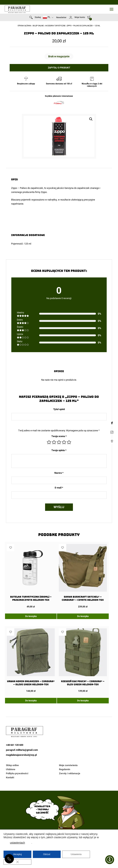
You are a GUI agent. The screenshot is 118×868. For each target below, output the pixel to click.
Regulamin (65, 769)
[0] (89, 17)
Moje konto (80, 17)
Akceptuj (17, 854)
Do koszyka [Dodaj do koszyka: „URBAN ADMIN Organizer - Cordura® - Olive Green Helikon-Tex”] (31, 701)
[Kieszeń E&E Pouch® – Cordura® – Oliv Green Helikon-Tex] (83, 660)
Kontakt (10, 777)
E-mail (59, 488)
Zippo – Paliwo (19, 188)
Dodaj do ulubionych (11, 548)
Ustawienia (76, 854)
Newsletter (61, 17)
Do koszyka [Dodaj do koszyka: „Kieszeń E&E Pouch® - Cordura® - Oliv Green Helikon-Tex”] (83, 701)
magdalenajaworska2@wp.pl (21, 755)
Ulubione (11, 769)
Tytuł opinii (59, 409)
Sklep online (38, 26)
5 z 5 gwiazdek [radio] (69, 442)
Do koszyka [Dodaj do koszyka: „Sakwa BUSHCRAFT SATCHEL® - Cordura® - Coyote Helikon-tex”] (83, 616)
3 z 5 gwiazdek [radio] (59, 442)
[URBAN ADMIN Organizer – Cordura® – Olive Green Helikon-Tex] (31, 660)
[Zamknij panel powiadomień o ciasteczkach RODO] (17, 862)
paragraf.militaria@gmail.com (22, 750)
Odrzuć (47, 854)
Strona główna (24, 26)
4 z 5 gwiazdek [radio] (64, 442)
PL (46, 17)
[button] (91, 119)
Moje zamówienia (68, 765)
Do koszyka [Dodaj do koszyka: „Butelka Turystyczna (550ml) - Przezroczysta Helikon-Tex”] (31, 616)
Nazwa (59, 473)
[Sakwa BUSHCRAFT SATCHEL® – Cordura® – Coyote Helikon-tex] (83, 576)
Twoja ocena (59, 436)
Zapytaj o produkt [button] (59, 68)
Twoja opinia (59, 450)
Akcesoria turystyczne (55, 26)
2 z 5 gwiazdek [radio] (54, 442)
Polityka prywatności (17, 773)
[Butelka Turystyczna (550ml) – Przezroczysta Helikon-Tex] (31, 576)
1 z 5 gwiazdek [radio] (49, 442)
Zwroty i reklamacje (70, 773)
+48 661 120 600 (9, 859)
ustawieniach (18, 843)
